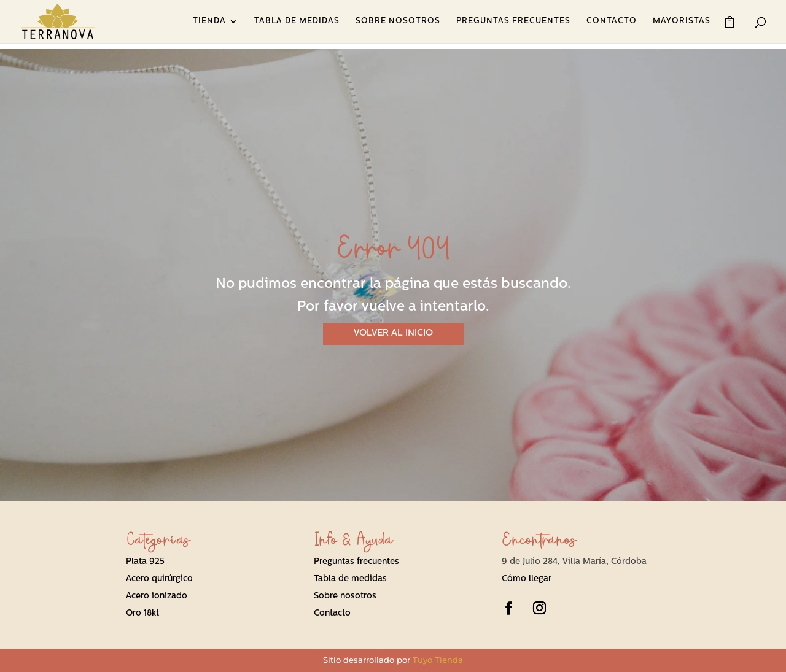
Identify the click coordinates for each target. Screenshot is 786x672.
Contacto (332, 613)
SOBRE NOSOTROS (398, 21)
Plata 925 (145, 562)
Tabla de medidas (350, 579)
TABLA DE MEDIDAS (297, 21)
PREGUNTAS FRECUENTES (513, 21)
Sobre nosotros (345, 596)
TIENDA (209, 21)
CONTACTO (612, 21)
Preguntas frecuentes (356, 562)
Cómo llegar (527, 579)
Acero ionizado (157, 596)
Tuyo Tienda (438, 660)
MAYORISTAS (682, 21)
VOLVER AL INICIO (393, 334)
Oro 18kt (142, 613)
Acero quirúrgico (159, 579)
